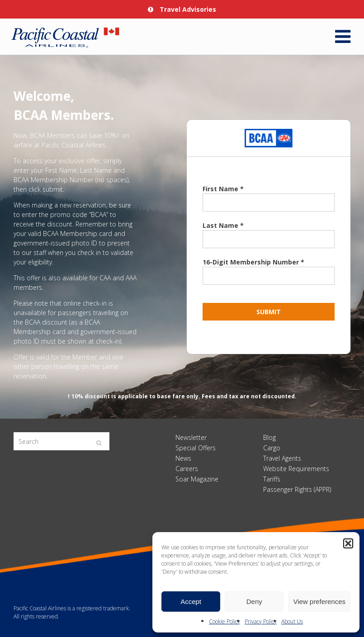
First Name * (223, 189)
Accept (191, 602)
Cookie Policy (225, 621)
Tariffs (272, 479)
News (183, 458)
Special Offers (196, 448)
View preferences (319, 602)
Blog (269, 437)
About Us (292, 621)
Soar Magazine (197, 479)
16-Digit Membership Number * (253, 262)
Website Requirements (296, 469)
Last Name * (223, 225)
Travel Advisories (182, 9)
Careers (187, 469)
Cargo (272, 448)
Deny (254, 602)
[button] (348, 543)
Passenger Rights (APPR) (297, 489)
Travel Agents (282, 458)
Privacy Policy (261, 621)
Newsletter (191, 437)
